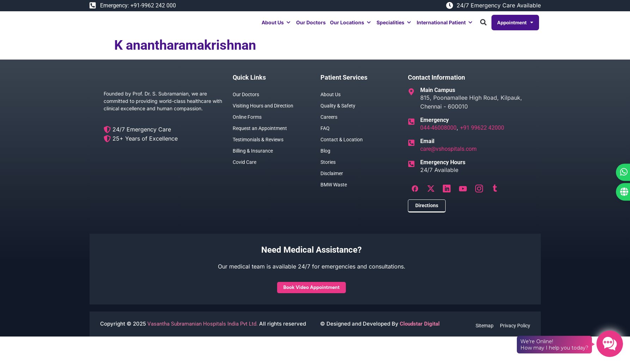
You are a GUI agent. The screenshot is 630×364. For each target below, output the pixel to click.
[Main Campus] (411, 99)
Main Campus (438, 97)
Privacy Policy (515, 335)
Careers (329, 124)
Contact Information (436, 85)
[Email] (411, 150)
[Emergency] (411, 129)
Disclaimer (332, 181)
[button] (275, 26)
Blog (325, 158)
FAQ (325, 136)
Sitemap (484, 335)
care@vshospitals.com (448, 156)
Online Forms (247, 124)
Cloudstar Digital (420, 334)
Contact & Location (342, 147)
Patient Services (344, 85)
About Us (331, 102)
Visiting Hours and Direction (263, 113)
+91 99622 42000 (482, 135)
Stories (328, 169)
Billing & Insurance (253, 158)
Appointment (515, 26)
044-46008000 (438, 135)
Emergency (435, 127)
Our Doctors (246, 102)
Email (427, 149)
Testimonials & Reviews (258, 147)
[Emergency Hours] (411, 172)
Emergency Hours (443, 170)
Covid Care (244, 169)
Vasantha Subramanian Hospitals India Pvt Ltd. (202, 334)
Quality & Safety (338, 113)
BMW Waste (334, 192)
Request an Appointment (260, 136)
